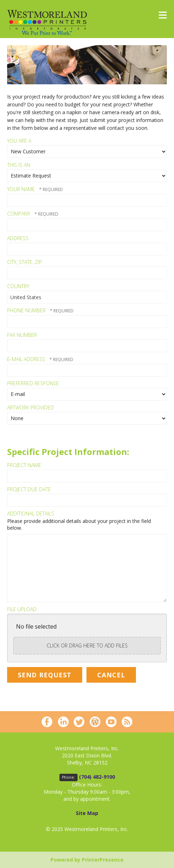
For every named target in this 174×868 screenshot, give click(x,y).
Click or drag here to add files (87, 645)
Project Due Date (29, 489)
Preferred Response (33, 383)
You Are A (19, 141)
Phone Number (27, 310)
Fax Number (22, 335)
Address (18, 238)
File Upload (22, 609)
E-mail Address (27, 359)
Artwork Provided (31, 407)
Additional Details (31, 514)
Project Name (24, 465)
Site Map (87, 813)
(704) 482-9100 (97, 777)
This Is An (19, 165)
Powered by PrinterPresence (87, 860)
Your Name (22, 189)
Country (18, 286)
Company (19, 214)
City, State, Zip (25, 262)
